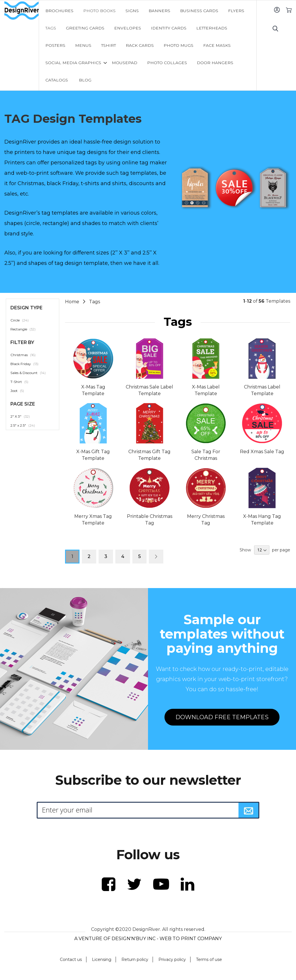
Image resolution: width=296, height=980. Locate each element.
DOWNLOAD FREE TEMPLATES (222, 717)
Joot (20, 390)
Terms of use (209, 959)
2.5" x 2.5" (26, 425)
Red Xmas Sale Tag (262, 452)
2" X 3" (23, 416)
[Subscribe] (249, 810)
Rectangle (26, 329)
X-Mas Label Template (206, 390)
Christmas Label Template (262, 390)
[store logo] (22, 11)
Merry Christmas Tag (206, 520)
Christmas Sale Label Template (149, 390)
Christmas (26, 355)
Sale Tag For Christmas (206, 455)
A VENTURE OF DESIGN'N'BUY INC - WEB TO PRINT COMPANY (148, 939)
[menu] (148, 45)
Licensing (102, 959)
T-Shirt (23, 382)
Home (73, 302)
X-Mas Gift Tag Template (93, 455)
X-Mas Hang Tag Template (262, 520)
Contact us (71, 959)
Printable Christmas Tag (150, 520)
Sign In (277, 10)
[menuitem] (59, 11)
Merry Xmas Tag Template (93, 520)
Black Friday (28, 364)
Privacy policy (172, 959)
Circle (23, 320)
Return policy (135, 959)
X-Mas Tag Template (93, 390)
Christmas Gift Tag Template (149, 455)
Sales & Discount (31, 373)
